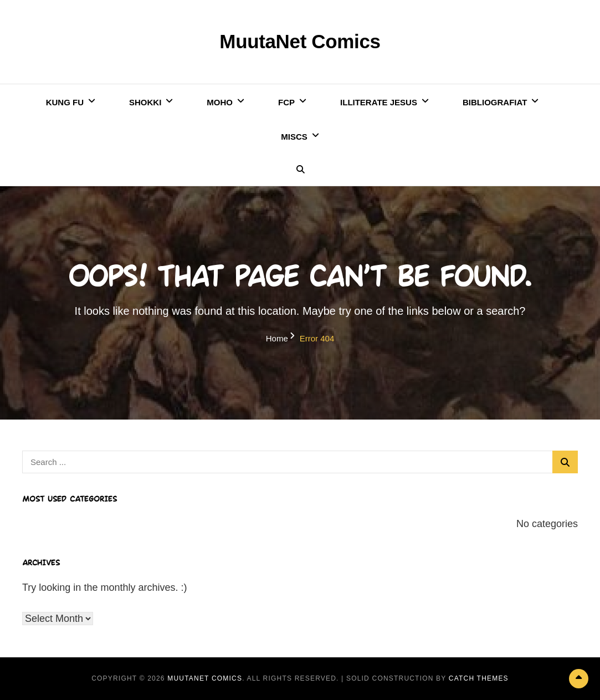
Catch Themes (479, 678)
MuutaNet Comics (300, 41)
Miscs (294, 137)
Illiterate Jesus (379, 102)
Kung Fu (65, 102)
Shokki (145, 102)
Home (277, 338)
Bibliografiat (495, 102)
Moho (220, 102)
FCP (286, 102)
